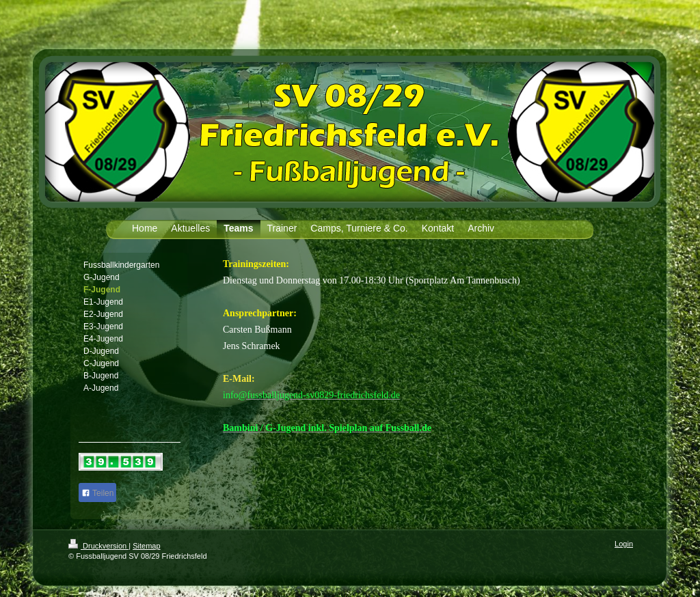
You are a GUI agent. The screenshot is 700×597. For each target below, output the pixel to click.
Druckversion (98, 546)
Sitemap (146, 546)
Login (624, 544)
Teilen (97, 493)
